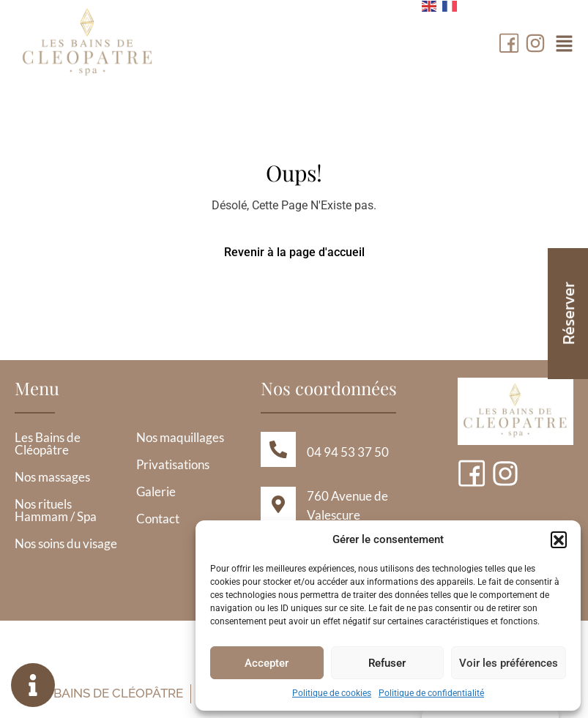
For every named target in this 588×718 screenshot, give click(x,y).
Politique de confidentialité (431, 693)
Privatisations (173, 465)
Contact (158, 519)
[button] (559, 539)
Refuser (387, 663)
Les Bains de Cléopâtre (48, 444)
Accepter (267, 663)
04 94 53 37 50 (348, 452)
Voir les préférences (509, 663)
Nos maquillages (180, 438)
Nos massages (52, 478)
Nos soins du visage (66, 544)
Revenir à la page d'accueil (294, 252)
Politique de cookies (332, 693)
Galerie (156, 492)
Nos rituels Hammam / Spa (56, 511)
